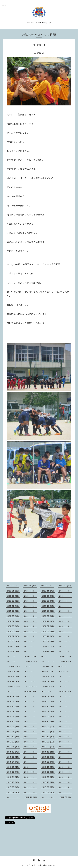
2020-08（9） (30, 671)
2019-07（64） (14, 686)
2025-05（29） (13, 601)
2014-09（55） (66, 752)
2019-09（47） (48, 681)
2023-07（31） (48, 626)
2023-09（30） (13, 626)
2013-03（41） (31, 777)
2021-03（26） (49, 661)
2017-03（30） (31, 717)
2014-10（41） (48, 752)
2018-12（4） (13, 691)
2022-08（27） (31, 641)
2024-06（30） (66, 611)
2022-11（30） (48, 636)
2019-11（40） (13, 681)
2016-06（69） (48, 727)
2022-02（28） (66, 646)
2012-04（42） (13, 792)
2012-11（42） (31, 782)
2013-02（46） (48, 777)
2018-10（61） (48, 691)
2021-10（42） (66, 651)
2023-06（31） (66, 626)
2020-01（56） (48, 676)
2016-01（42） (66, 732)
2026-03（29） (48, 586)
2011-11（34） (31, 797)
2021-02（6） (66, 661)
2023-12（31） (31, 621)
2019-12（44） (66, 676)
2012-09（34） (66, 782)
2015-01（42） (66, 747)
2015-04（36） (13, 747)
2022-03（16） (48, 646)
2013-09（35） (66, 767)
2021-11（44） (48, 651)
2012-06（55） (48, 787)
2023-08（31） (31, 626)
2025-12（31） (31, 591)
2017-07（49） (31, 712)
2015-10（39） (48, 737)
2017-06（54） (48, 712)
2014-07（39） (31, 757)
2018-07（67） (31, 697)
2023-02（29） (66, 631)
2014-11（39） (31, 752)
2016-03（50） (31, 732)
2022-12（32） (31, 636)
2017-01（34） (66, 717)
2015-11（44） (31, 737)
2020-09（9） (14, 671)
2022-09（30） (13, 641)
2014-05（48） (66, 757)
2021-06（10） (65, 656)
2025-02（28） (66, 601)
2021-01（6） (15, 666)
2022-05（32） (13, 646)
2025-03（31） (48, 601)
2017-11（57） (31, 707)
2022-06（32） (66, 641)
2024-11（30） (48, 606)
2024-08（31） (31, 611)
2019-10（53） (31, 681)
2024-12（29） (31, 606)
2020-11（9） (48, 666)
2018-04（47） (13, 702)
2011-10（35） (49, 797)
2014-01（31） (66, 762)
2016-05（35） (66, 727)
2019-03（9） (65, 686)
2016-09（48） (66, 722)
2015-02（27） (48, 747)
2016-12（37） (13, 722)
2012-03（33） (31, 792)
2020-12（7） (31, 666)
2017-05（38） (66, 712)
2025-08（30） (31, 596)
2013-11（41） (31, 767)
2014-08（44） (13, 757)
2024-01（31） (13, 621)
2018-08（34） (13, 697)
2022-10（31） (66, 636)
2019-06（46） (32, 686)
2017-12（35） (13, 707)
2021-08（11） (30, 656)
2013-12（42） (13, 767)
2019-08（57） (66, 681)
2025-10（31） (66, 591)
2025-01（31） (13, 606)
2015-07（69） (31, 742)
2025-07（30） (48, 596)
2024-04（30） (31, 616)
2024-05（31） (13, 616)
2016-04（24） (13, 732)
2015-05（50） (66, 742)
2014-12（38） (13, 752)
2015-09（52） (66, 737)
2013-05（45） (66, 772)
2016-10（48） (48, 722)
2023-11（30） (48, 621)
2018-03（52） (31, 702)
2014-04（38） (13, 762)
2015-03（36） (31, 747)
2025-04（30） (31, 601)
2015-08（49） (13, 742)
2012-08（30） (13, 787)
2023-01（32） (13, 636)
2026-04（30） (30, 586)
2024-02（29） (66, 616)
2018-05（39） (66, 697)
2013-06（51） (48, 772)
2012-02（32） (48, 792)
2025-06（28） (66, 596)
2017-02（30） (48, 717)
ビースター (33, 865)
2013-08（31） (13, 772)
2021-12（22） (31, 651)
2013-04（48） (13, 777)
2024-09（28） (13, 611)
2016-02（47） (48, 732)
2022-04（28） (31, 646)
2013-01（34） (66, 777)
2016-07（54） (31, 727)
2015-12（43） (13, 737)
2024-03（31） (48, 616)
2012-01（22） (66, 792)
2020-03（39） (13, 676)
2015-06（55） (48, 742)
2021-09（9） (13, 656)
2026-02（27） (65, 586)
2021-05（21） (14, 661)
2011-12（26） (14, 797)
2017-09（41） (66, 707)
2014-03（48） (31, 762)
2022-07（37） (48, 641)
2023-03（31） (48, 631)
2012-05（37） (66, 787)
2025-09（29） (13, 596)
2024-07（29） (48, 611)
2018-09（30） (65, 691)
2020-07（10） (47, 671)
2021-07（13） (48, 656)
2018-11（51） (30, 691)
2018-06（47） (48, 697)
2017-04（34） (13, 717)
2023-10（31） (66, 621)
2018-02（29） (48, 702)
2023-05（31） (13, 631)
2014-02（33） (48, 762)
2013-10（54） (48, 767)
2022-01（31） (13, 651)
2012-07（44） (31, 787)
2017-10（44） (48, 707)
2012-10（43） (48, 782)
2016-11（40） (31, 722)
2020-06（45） (65, 671)
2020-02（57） (31, 676)
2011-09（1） (66, 797)
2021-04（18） (31, 661)
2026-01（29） (13, 591)
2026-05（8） (13, 586)
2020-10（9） (64, 666)
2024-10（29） (66, 606)
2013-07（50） (31, 772)
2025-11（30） (48, 591)
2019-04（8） (49, 686)
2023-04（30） (31, 631)
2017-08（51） (13, 712)
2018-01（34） (66, 702)
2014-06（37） (48, 757)
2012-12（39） (13, 782)
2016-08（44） (13, 727)
